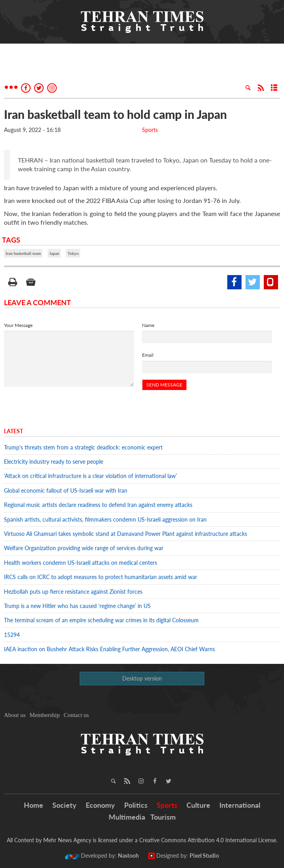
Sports (150, 130)
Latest (13, 431)
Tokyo (73, 253)
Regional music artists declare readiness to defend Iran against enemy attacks (98, 505)
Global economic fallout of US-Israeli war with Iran (66, 490)
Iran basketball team (23, 253)
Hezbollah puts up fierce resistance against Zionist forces (75, 592)
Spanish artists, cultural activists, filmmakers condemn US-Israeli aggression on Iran (105, 519)
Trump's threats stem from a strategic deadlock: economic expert (83, 447)
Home (34, 805)
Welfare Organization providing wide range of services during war (84, 548)
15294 (12, 635)
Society (64, 805)
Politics (136, 805)
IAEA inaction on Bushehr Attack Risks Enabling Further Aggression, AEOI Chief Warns (109, 649)
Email (148, 355)
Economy (100, 805)
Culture (198, 805)
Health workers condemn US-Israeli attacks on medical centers (81, 563)
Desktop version (142, 678)
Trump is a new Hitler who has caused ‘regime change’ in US (77, 606)
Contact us (76, 715)
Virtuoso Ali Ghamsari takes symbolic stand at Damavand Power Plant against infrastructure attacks (126, 534)
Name (148, 325)
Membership (45, 715)
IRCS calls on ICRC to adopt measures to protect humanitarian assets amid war (101, 577)
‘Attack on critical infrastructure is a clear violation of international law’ (90, 476)
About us (15, 715)
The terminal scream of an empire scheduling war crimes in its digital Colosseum (101, 620)
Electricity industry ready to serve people (54, 462)
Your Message (18, 325)
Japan (54, 253)
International (240, 805)
